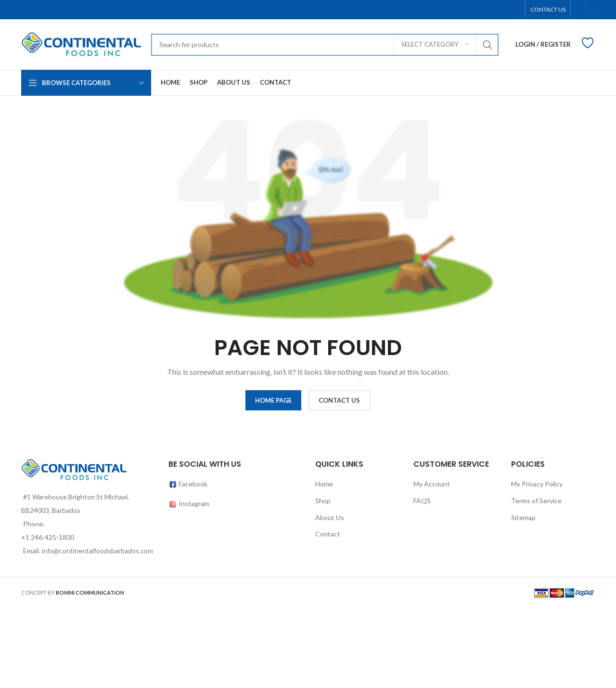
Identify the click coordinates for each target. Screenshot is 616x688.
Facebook (188, 484)
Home (324, 484)
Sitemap (523, 517)
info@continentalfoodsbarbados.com (97, 551)
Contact (328, 534)
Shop (323, 501)
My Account (432, 484)
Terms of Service (536, 501)
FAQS (422, 501)
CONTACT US (339, 400)
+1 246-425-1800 (48, 537)
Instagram (194, 503)
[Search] (325, 45)
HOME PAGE (273, 400)
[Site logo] (81, 44)
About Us (330, 517)
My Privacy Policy (537, 484)
